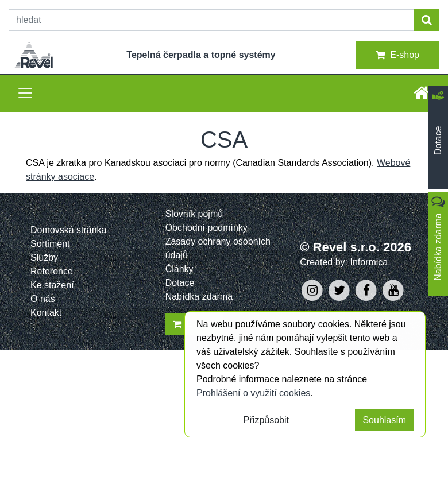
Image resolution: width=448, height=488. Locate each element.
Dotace (180, 283)
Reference (52, 271)
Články (179, 269)
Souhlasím (384, 420)
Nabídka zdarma (199, 297)
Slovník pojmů (194, 214)
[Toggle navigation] (25, 93)
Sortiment (50, 244)
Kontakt (46, 313)
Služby (44, 257)
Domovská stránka (69, 230)
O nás (43, 299)
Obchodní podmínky (206, 228)
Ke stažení (52, 285)
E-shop (397, 55)
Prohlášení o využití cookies (253, 393)
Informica (369, 262)
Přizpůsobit (266, 420)
